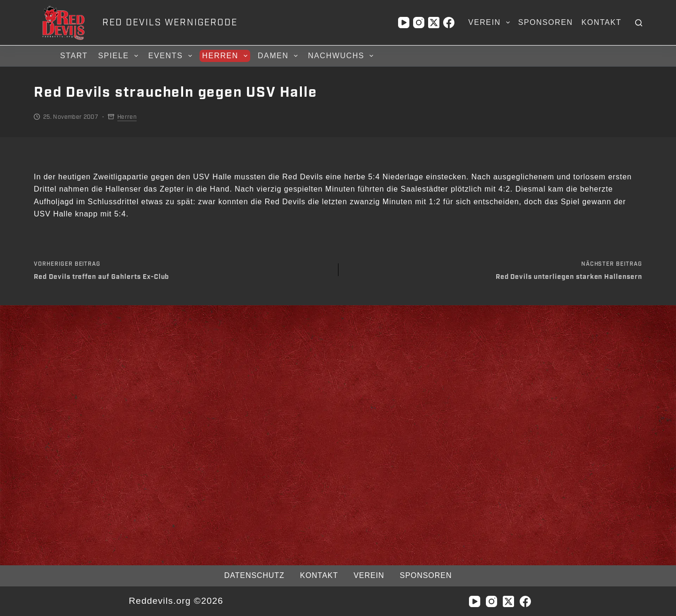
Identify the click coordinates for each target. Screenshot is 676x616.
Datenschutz (254, 575)
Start (74, 56)
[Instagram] (419, 23)
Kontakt (601, 22)
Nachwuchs (342, 56)
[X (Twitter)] (434, 23)
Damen (279, 56)
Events (172, 56)
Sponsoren (546, 22)
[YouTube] (404, 23)
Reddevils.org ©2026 (176, 601)
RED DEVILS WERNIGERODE (170, 23)
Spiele (119, 56)
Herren (226, 56)
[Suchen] (639, 23)
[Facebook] (449, 23)
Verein (491, 23)
